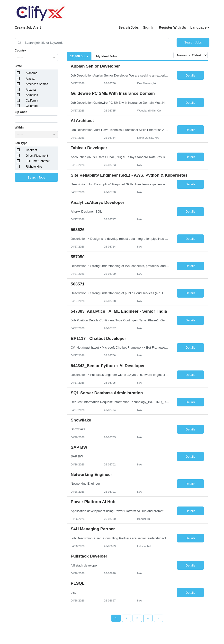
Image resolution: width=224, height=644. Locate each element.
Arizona (31, 90)
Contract (31, 150)
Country (20, 51)
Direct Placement (37, 156)
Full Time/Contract (38, 161)
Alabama (31, 73)
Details (190, 75)
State (18, 66)
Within (19, 128)
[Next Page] (158, 618)
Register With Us (172, 27)
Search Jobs (129, 27)
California (32, 101)
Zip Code (21, 112)
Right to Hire (34, 167)
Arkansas (32, 95)
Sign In (149, 27)
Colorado (32, 106)
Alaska (30, 79)
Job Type (21, 143)
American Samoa (37, 84)
